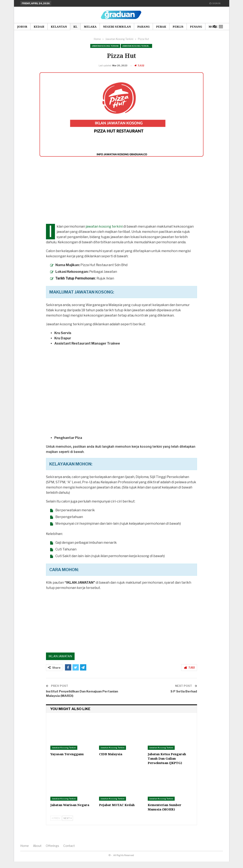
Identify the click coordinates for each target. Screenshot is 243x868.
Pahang (143, 27)
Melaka (90, 27)
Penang (196, 27)
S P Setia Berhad (184, 698)
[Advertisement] (121, 201)
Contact (69, 852)
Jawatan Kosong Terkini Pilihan (137, 46)
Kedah (39, 27)
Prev (56, 825)
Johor (22, 27)
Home (25, 852)
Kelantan (59, 27)
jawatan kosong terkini (104, 233)
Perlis (178, 27)
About (37, 852)
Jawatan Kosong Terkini (105, 46)
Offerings (52, 852)
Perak (161, 27)
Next (67, 825)
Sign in (215, 3)
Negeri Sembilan (117, 27)
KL (75, 27)
